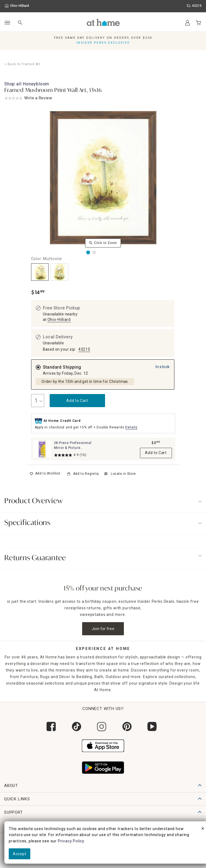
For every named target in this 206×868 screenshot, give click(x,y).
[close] (203, 829)
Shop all (27, 84)
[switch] (45, 474)
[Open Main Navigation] (7, 23)
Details (131, 427)
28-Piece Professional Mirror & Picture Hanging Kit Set (73, 448)
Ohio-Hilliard (59, 320)
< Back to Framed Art (22, 64)
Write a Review (38, 98)
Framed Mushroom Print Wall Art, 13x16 (53, 91)
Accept (20, 854)
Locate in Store (120, 474)
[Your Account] (187, 23)
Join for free (103, 629)
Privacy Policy (71, 841)
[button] (104, 22)
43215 (84, 349)
